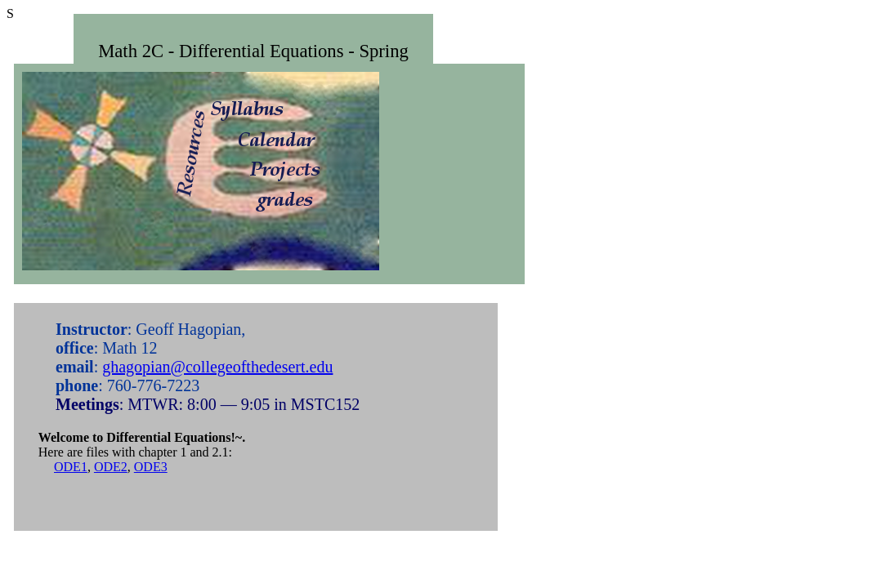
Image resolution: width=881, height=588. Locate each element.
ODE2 (111, 467)
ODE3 (151, 467)
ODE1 (71, 467)
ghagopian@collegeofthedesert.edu (217, 367)
